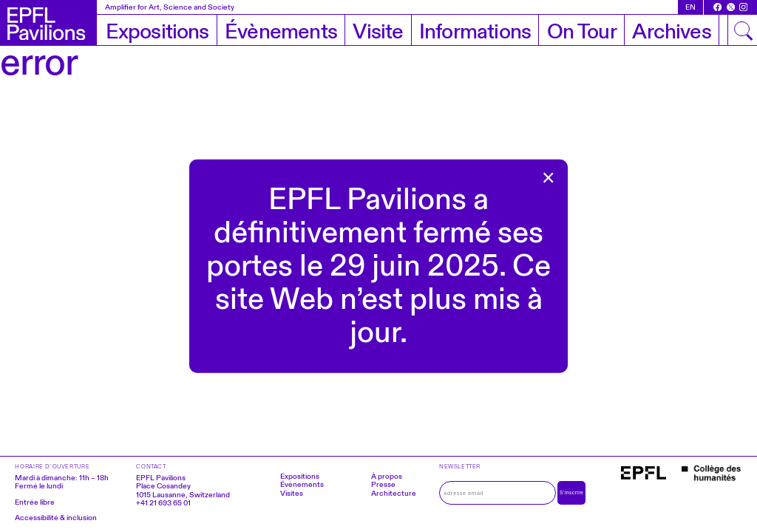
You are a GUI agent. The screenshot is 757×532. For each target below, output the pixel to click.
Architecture (394, 493)
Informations (475, 32)
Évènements (281, 32)
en (690, 7)
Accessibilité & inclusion (56, 518)
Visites (292, 493)
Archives (671, 32)
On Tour (582, 32)
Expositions (157, 32)
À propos (387, 476)
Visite (378, 32)
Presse (383, 484)
